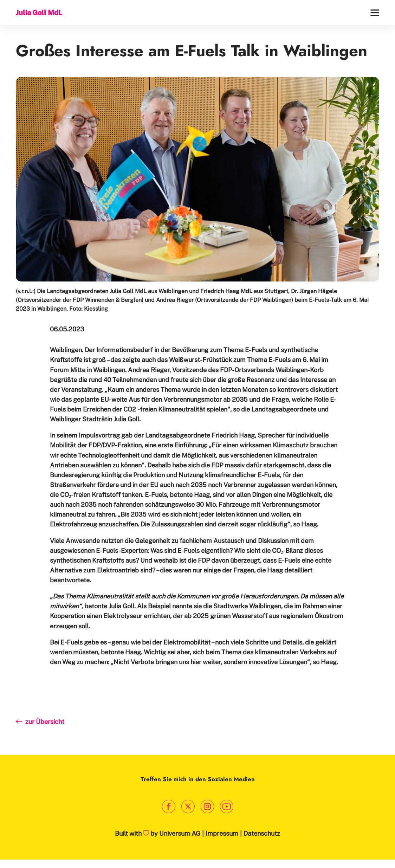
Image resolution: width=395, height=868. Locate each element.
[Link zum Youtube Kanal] (226, 807)
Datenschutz (262, 833)
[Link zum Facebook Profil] (169, 807)
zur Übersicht (45, 722)
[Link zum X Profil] (188, 807)
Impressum (222, 833)
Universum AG (180, 833)
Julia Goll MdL (39, 12)
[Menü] (375, 13)
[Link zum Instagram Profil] (207, 807)
